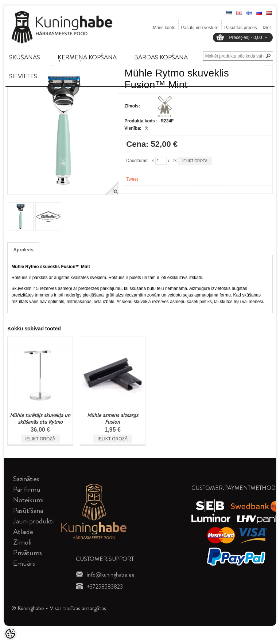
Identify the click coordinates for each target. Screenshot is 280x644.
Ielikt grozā (195, 161)
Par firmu (27, 489)
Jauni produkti (33, 521)
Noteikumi (28, 500)
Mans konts (164, 28)
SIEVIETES (23, 76)
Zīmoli (22, 542)
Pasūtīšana (28, 511)
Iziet (267, 28)
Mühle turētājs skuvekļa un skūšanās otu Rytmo (40, 419)
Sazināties (26, 479)
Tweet (132, 179)
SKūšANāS (25, 57)
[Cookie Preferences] (10, 634)
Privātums (28, 553)
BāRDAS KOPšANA (161, 57)
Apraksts (23, 250)
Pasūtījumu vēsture (200, 28)
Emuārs (24, 563)
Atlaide (23, 532)
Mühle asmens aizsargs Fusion (113, 419)
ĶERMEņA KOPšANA (87, 57)
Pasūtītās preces (240, 28)
